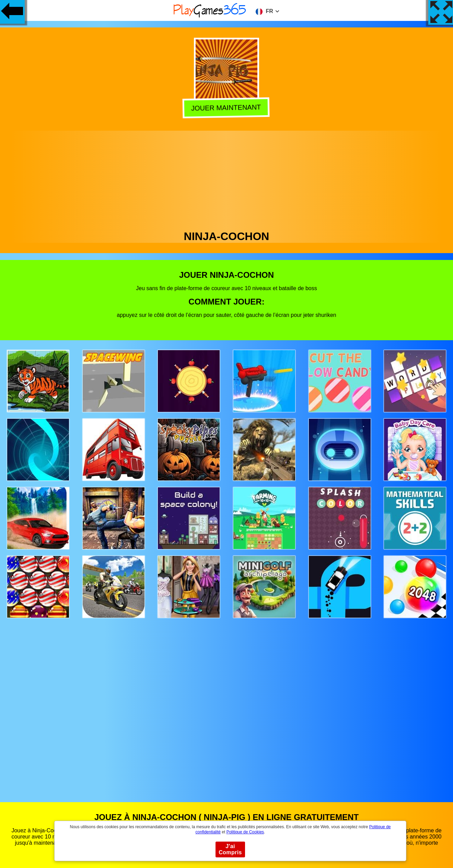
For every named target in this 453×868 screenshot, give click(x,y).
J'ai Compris (230, 849)
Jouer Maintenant (227, 108)
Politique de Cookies (245, 832)
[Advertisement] (226, 179)
